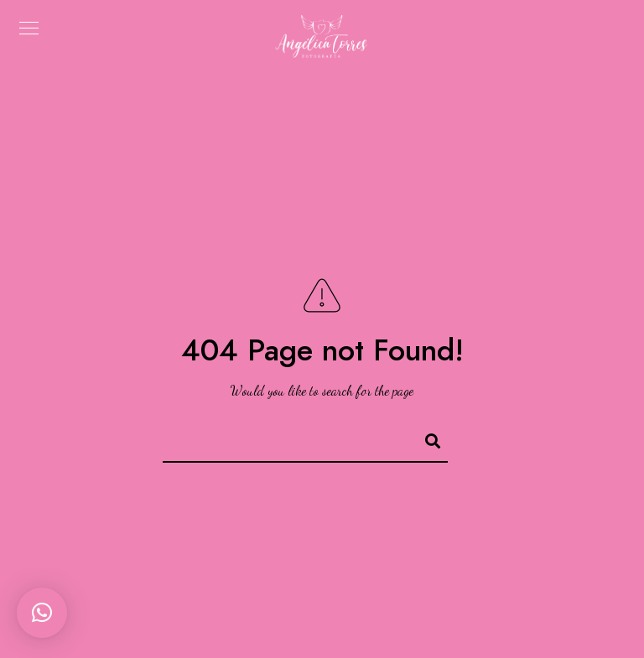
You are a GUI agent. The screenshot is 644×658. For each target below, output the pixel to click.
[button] (42, 613)
